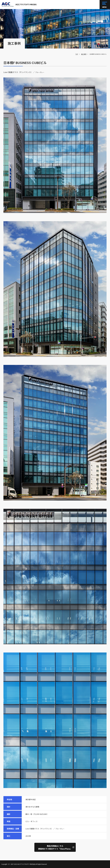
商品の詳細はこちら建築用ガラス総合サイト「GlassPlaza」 (55, 847)
